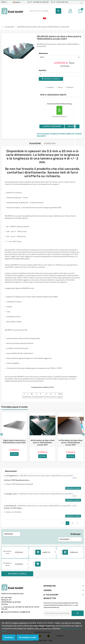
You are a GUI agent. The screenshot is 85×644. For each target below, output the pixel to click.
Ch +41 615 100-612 (60, 2)
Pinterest (69, 87)
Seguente (77, 523)
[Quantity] (30, 552)
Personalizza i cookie (28, 638)
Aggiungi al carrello (38, 564)
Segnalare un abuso (73, 488)
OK (78, 613)
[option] (14, 437)
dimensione (43, 53)
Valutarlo (72, 126)
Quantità (42, 70)
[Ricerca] (45, 11)
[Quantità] (59, 74)
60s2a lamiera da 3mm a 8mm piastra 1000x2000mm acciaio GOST (42, 443)
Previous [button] (2, 434)
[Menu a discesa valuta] (4, 2)
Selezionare (65, 539)
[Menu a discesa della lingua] (17, 2)
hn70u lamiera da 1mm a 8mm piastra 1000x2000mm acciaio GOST (71, 443)
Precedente (63, 523)
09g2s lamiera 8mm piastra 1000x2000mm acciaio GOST (14, 442)
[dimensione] (59, 57)
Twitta (59, 87)
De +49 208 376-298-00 (38, 2)
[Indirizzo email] (58, 613)
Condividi (49, 87)
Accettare (9, 638)
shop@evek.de (25, 612)
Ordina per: (76, 534)
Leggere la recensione (52, 126)
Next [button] (83, 434)
